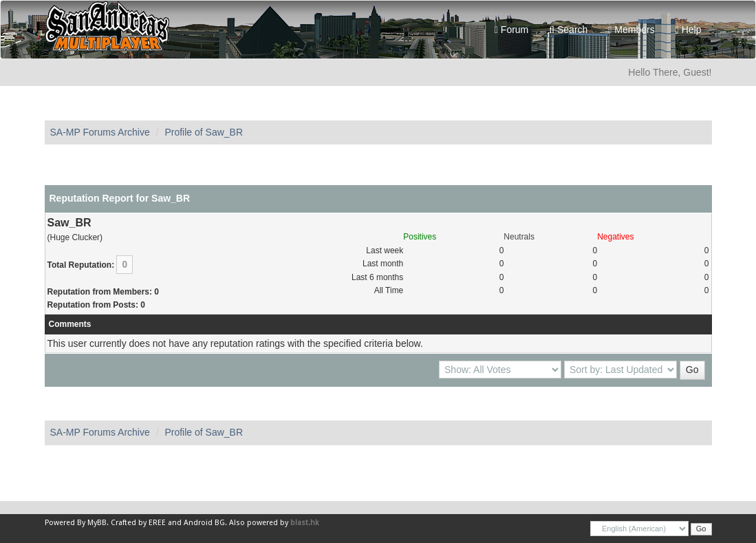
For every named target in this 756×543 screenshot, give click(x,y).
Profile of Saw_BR (204, 132)
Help (689, 30)
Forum (511, 30)
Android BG (204, 523)
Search (568, 30)
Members (631, 30)
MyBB (97, 523)
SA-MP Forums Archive (100, 132)
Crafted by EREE (138, 523)
